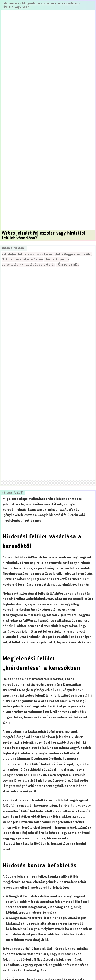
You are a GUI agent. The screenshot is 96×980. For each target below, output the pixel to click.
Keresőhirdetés (68, 3)
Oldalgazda (10, 3)
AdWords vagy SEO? (15, 7)
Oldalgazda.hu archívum (37, 3)
